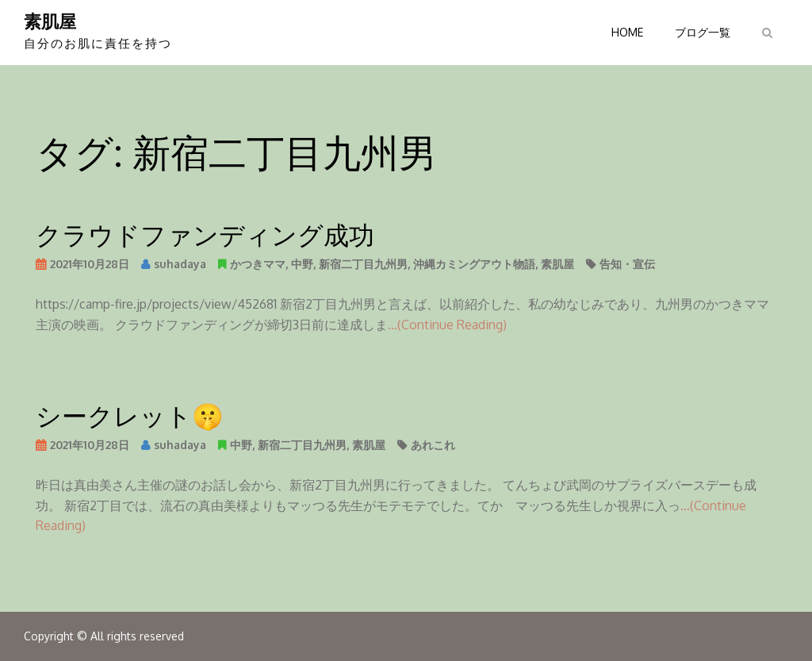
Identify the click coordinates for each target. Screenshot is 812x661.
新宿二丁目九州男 (363, 264)
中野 (302, 264)
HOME (627, 32)
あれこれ (433, 445)
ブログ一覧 (703, 32)
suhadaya (180, 264)
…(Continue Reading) (447, 325)
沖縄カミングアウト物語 (474, 264)
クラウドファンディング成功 (205, 234)
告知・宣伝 (627, 264)
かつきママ (258, 264)
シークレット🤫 (130, 415)
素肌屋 (50, 21)
